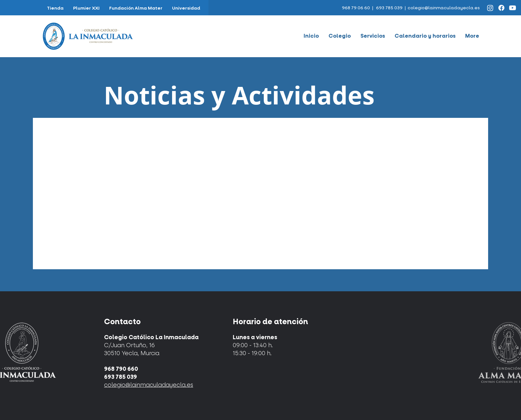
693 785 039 (389, 8)
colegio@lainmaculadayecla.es (444, 8)
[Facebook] (501, 8)
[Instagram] (490, 8)
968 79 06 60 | (358, 8)
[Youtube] (513, 8)
